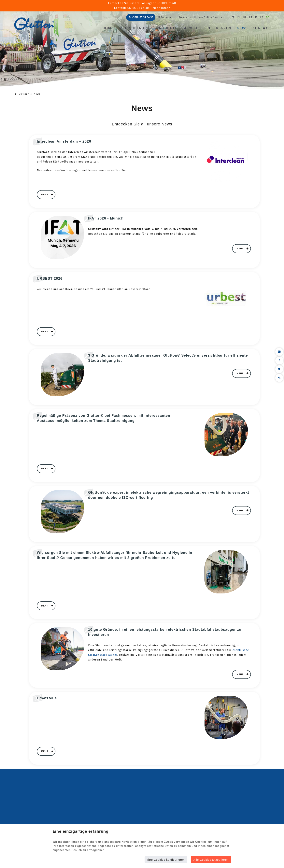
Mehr (45, 194)
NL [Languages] (245, 17)
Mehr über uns (135, 28)
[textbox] (144, 289)
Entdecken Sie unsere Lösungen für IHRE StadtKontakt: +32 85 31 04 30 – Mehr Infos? (142, 6)
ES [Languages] (262, 17)
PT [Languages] (251, 17)
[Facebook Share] (279, 361)
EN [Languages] (239, 17)
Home (108, 28)
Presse (183, 17)
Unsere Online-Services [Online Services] (209, 17)
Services (192, 28)
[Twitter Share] (279, 369)
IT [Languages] (256, 17)
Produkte (167, 28)
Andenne (165, 17)
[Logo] (34, 24)
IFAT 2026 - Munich (106, 218)
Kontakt (261, 28)
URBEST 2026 (50, 278)
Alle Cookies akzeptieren (211, 860)
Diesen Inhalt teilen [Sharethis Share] (279, 378)
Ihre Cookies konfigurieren (166, 860)
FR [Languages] (233, 17)
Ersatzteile (47, 698)
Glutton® (22, 94)
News (242, 28)
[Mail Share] (279, 352)
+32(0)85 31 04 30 (141, 17)
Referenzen (219, 28)
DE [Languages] (268, 17)
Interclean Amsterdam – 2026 (64, 141)
